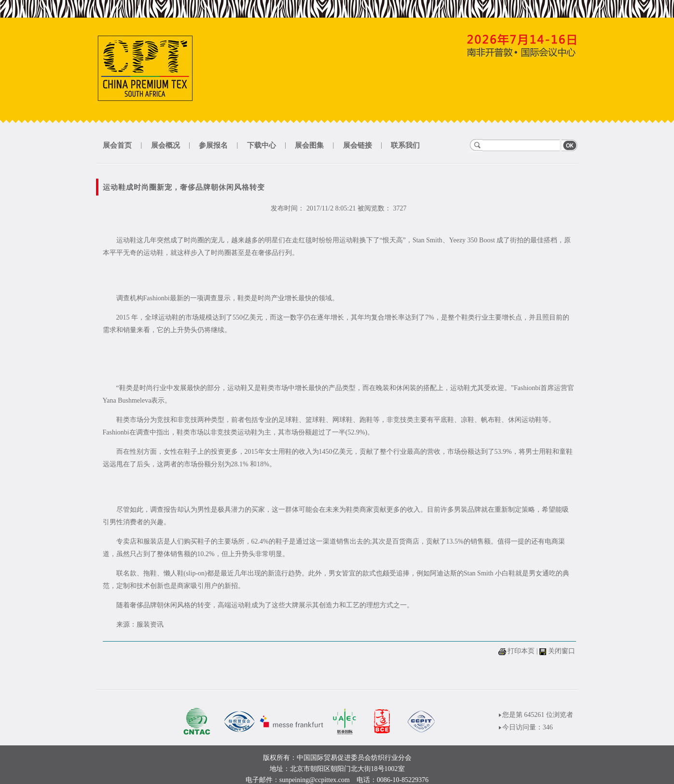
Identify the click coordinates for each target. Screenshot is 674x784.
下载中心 (261, 145)
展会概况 (165, 145)
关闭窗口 (562, 651)
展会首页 (117, 145)
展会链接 (358, 145)
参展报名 (213, 145)
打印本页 (521, 651)
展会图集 (309, 145)
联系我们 (405, 145)
